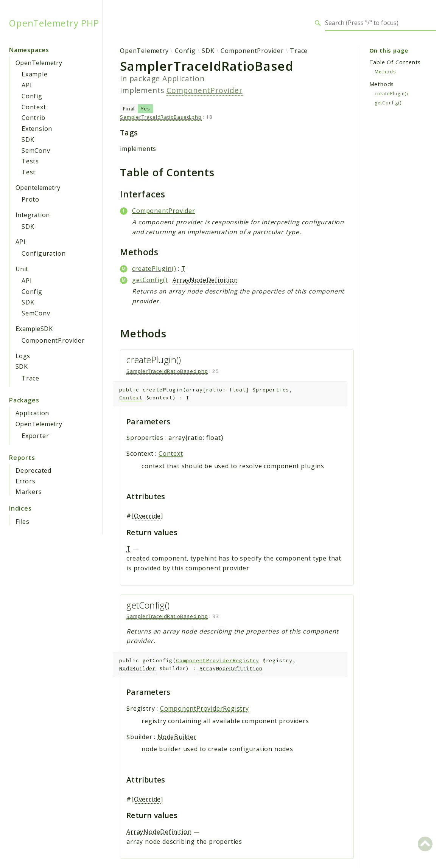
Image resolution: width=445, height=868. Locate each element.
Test (29, 172)
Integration (33, 215)
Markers (29, 492)
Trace (30, 378)
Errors (26, 481)
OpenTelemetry (39, 63)
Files (23, 522)
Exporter (35, 436)
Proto (30, 199)
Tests (30, 161)
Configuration (44, 253)
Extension (37, 129)
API (27, 85)
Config (32, 96)
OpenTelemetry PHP (54, 23)
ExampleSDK (34, 329)
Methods (385, 72)
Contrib (33, 118)
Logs (23, 356)
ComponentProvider (53, 340)
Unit (22, 269)
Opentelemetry (38, 188)
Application (32, 413)
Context (34, 107)
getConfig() (150, 280)
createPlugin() (154, 269)
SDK (28, 140)
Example (35, 74)
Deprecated (33, 470)
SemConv (36, 151)
